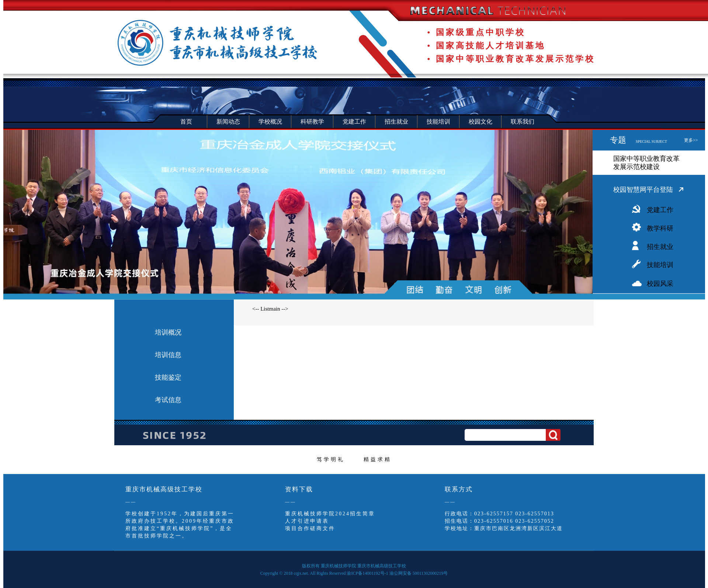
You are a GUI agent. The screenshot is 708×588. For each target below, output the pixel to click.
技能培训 (660, 265)
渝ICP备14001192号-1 (367, 573)
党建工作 (660, 210)
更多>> (691, 140)
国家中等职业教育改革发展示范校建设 (646, 163)
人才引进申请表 (307, 521)
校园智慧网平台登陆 (643, 190)
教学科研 (660, 228)
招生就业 (660, 247)
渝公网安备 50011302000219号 (419, 573)
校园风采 (660, 284)
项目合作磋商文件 (310, 528)
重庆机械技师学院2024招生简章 (330, 514)
